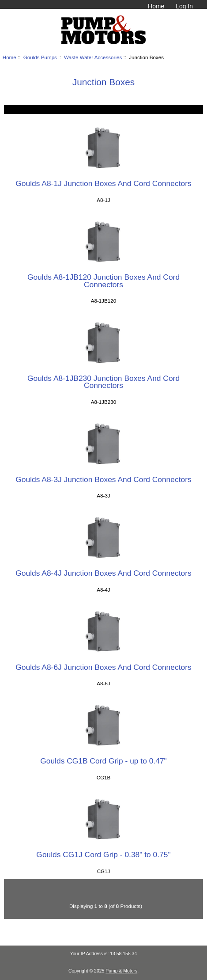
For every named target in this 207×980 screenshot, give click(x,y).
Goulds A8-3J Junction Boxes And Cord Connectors (103, 479)
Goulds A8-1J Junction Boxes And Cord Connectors (103, 183)
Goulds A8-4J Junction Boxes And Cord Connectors (103, 573)
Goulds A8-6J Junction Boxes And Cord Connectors (103, 667)
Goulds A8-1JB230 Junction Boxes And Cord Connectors (103, 382)
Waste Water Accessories (93, 57)
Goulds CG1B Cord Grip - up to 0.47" (103, 761)
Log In (184, 6)
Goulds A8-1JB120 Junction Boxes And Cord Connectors (103, 281)
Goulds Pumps (40, 57)
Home (156, 6)
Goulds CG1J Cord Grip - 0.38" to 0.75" (103, 855)
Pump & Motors (121, 971)
